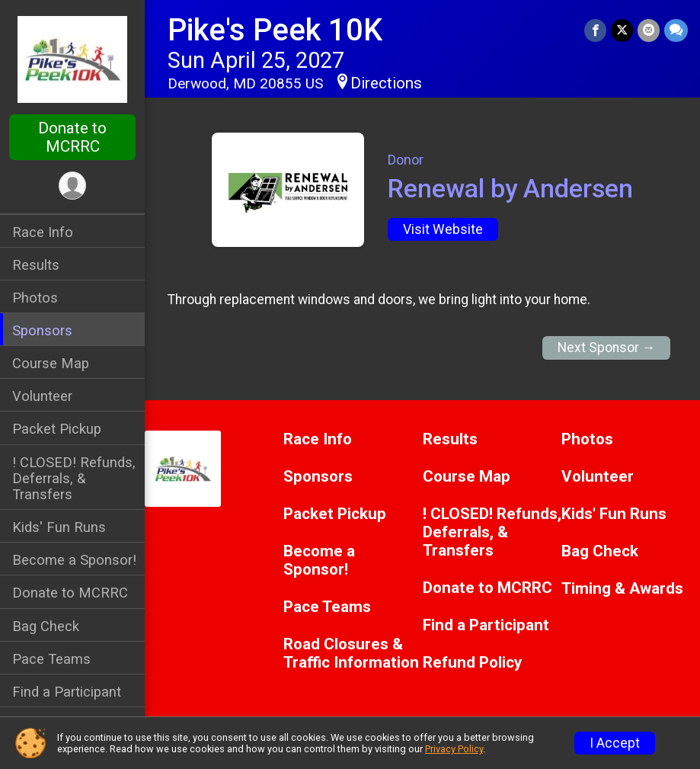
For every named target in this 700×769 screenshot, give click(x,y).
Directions (386, 83)
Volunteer (42, 396)
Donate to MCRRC (72, 137)
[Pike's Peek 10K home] (72, 59)
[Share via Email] (649, 30)
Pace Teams (51, 659)
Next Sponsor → (607, 348)
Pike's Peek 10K (275, 30)
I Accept (615, 743)
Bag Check (46, 626)
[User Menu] (73, 186)
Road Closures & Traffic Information (351, 654)
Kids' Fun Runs (59, 527)
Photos (35, 298)
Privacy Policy (454, 749)
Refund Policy (472, 663)
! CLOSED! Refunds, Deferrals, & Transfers (74, 478)
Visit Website (443, 229)
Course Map (51, 363)
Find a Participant (67, 692)
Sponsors (42, 330)
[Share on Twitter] (622, 30)
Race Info (43, 232)
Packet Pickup (57, 429)
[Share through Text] (676, 30)
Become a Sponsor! (74, 560)
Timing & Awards (622, 589)
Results (36, 265)
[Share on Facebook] (595, 30)
